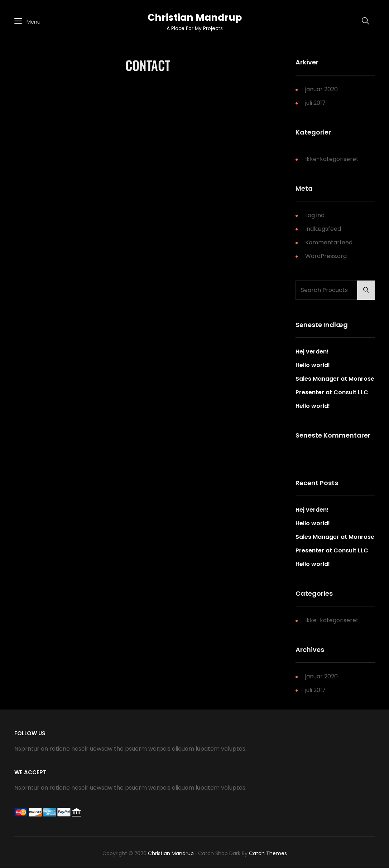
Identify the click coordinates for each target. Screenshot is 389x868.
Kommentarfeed (329, 242)
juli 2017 (315, 103)
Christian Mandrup (195, 17)
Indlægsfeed (323, 229)
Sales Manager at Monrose (335, 379)
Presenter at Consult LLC (332, 392)
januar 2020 (321, 89)
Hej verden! (312, 352)
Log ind (315, 215)
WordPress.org (326, 256)
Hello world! (313, 365)
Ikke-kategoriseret (332, 159)
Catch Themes (268, 853)
